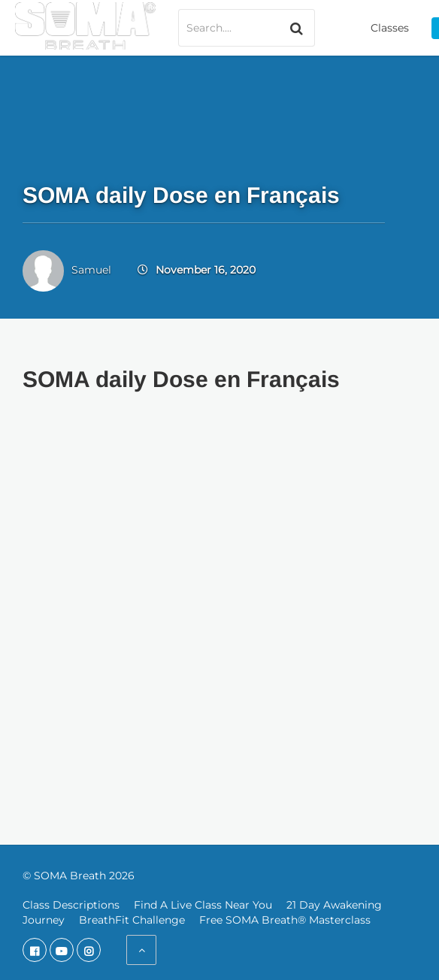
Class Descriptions (71, 905)
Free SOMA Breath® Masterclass (285, 920)
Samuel (91, 270)
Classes (390, 28)
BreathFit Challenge (132, 920)
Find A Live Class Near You (203, 905)
